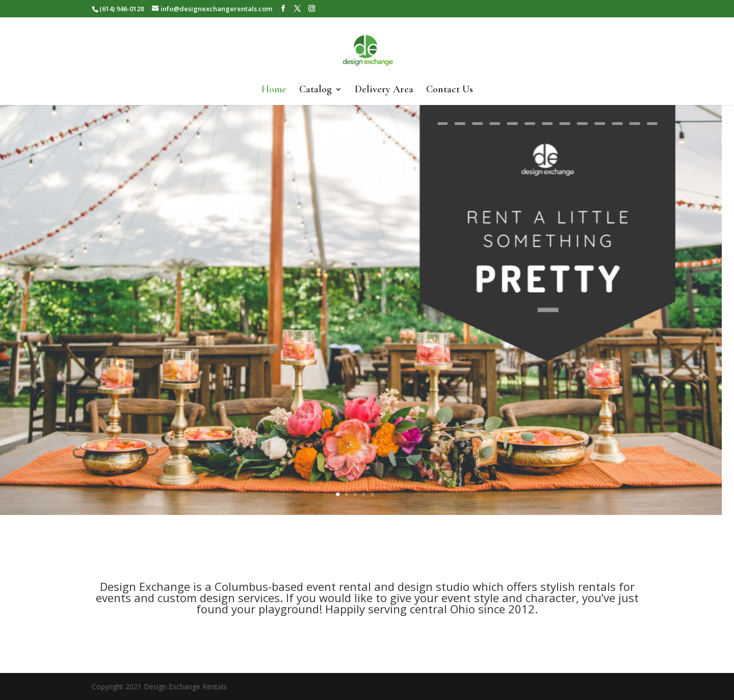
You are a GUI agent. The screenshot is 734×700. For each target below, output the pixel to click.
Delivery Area (384, 90)
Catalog (316, 90)
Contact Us (450, 90)
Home (274, 90)
